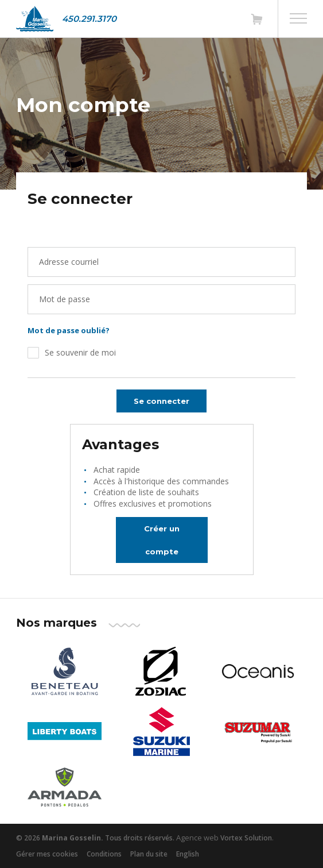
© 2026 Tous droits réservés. (95, 838)
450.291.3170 (89, 19)
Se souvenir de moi (80, 352)
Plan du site (149, 854)
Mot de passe (65, 299)
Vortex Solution (246, 838)
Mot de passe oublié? (69, 330)
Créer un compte (162, 540)
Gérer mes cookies (47, 854)
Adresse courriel (69, 262)
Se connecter (161, 401)
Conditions (104, 854)
